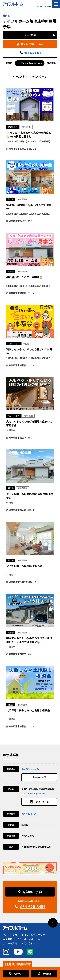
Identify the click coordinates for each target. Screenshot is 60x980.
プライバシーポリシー (29, 939)
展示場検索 (48, 6)
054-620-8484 (32, 53)
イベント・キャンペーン (30, 63)
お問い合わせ (28, 943)
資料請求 (47, 974)
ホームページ (39, 777)
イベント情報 (10, 935)
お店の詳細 (30, 35)
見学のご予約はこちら (32, 44)
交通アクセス (42, 802)
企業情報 (8, 939)
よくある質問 (10, 943)
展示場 (9, 63)
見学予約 (40, 6)
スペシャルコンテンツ (33, 935)
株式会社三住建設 (30, 769)
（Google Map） (37, 793)
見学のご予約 (32, 892)
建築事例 (52, 63)
